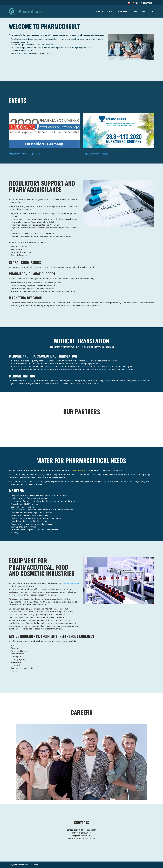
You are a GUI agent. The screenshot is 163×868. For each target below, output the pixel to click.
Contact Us (14, 3)
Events (110, 11)
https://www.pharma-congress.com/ (25, 154)
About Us (99, 11)
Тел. (143, 3)
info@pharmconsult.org (29, 3)
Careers (134, 11)
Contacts (145, 11)
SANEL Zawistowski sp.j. (81, 470)
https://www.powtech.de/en (96, 154)
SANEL (12, 475)
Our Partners (121, 11)
